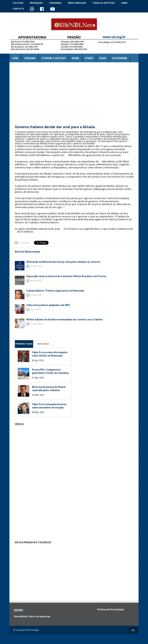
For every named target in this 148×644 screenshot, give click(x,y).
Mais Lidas (43, 344)
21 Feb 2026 (36, 266)
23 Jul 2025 (36, 309)
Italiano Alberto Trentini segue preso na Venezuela (55, 291)
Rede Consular (77, 3)
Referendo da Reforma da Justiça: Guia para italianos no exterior (63, 262)
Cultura (18, 3)
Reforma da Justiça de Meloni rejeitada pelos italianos (49, 389)
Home (15, 58)
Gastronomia (119, 58)
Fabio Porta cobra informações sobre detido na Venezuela (50, 354)
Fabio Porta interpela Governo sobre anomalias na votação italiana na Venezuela (49, 408)
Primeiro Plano (24, 344)
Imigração (36, 3)
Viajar (103, 58)
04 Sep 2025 (36, 280)
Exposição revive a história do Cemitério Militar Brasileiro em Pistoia (66, 276)
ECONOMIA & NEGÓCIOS (54, 58)
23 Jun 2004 (24, 243)
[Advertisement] (74, 94)
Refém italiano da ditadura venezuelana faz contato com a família (64, 320)
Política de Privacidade (111, 610)
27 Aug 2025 (36, 295)
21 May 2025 (36, 324)
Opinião (89, 58)
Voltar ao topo (133, 630)
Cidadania (55, 3)
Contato (18, 9)
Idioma (75, 58)
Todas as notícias (104, 3)
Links (124, 3)
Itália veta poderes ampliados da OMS (48, 305)
